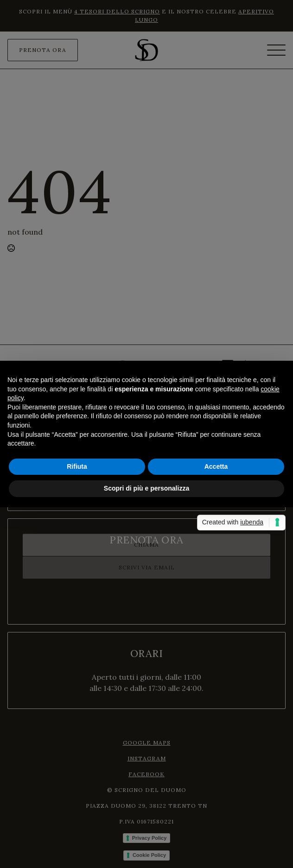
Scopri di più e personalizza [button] (146, 488)
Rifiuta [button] (77, 466)
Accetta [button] (216, 466)
